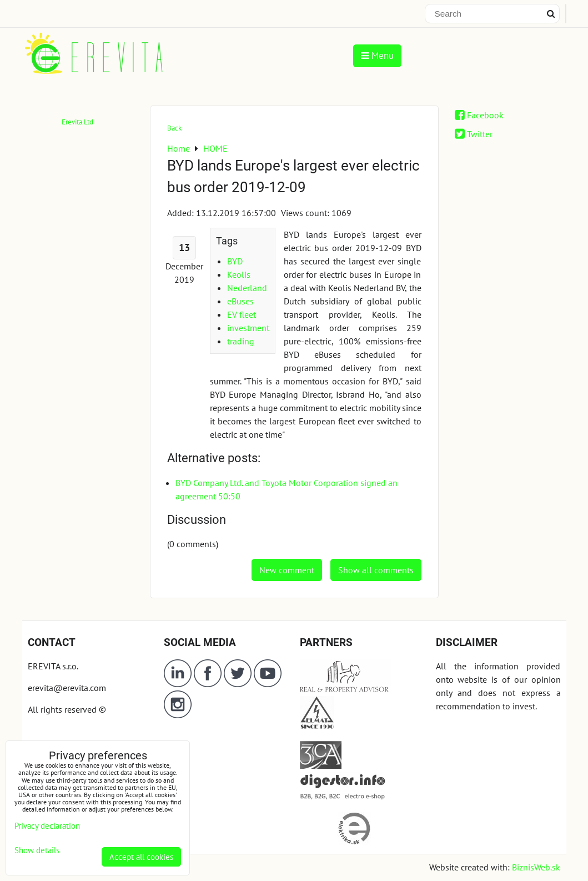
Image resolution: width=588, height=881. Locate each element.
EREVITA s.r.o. (53, 666)
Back (174, 128)
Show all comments (376, 570)
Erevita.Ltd (77, 122)
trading (241, 341)
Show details (37, 851)
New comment (287, 570)
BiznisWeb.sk (536, 867)
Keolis (239, 274)
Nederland (247, 288)
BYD (235, 261)
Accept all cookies (141, 857)
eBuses (240, 301)
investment (248, 328)
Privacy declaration (47, 826)
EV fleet (242, 314)
